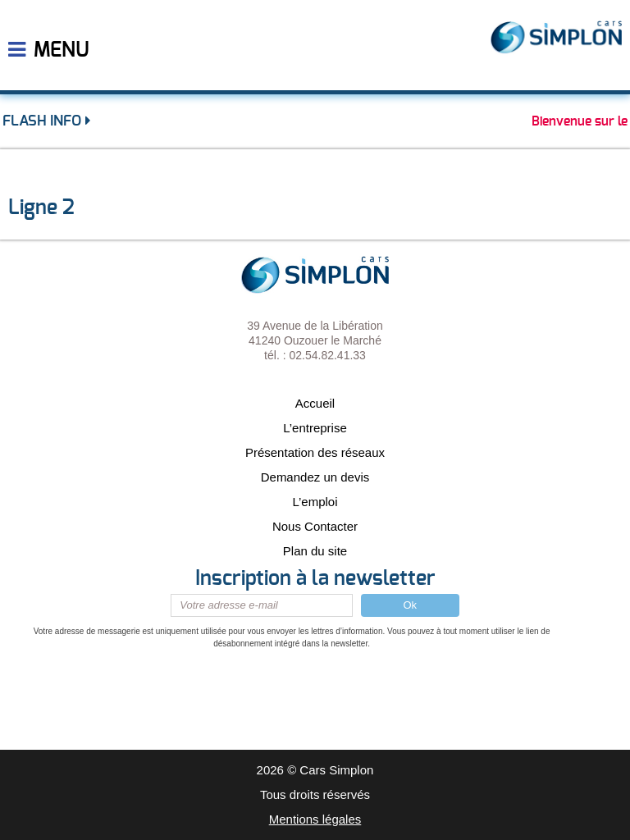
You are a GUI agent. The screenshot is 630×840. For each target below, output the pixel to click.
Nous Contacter (315, 526)
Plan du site (315, 551)
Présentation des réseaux (315, 452)
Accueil (315, 403)
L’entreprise (315, 428)
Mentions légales (315, 819)
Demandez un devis (315, 477)
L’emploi (315, 502)
